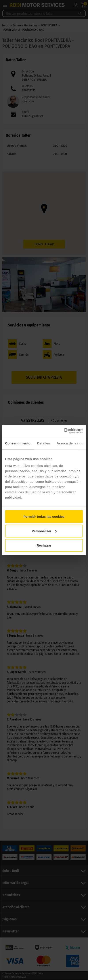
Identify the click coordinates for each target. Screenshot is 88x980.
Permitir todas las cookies (44, 517)
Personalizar (44, 531)
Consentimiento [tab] (18, 443)
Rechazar (44, 545)
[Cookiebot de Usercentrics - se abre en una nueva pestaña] (64, 431)
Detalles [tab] (44, 443)
